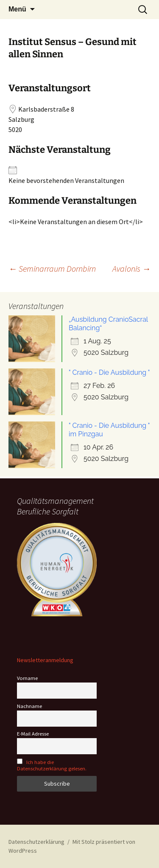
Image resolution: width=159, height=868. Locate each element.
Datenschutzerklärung (36, 842)
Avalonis (131, 268)
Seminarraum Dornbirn (52, 268)
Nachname (29, 706)
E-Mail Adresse (33, 734)
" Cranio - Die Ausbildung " (109, 372)
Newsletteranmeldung (45, 660)
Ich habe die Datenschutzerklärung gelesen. (52, 765)
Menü (17, 9)
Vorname (27, 678)
